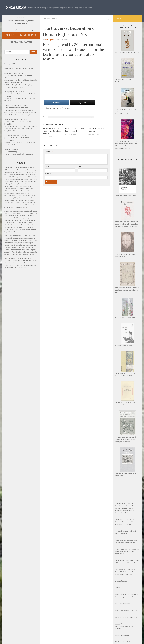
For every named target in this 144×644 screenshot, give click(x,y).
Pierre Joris (49, 40)
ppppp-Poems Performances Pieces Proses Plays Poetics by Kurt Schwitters (127, 591)
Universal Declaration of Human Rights (83, 117)
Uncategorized (50, 19)
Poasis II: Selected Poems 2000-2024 (127, 42)
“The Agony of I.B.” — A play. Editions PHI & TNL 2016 (125, 342)
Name (48, 166)
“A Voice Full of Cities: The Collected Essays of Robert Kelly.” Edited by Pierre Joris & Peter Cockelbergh (127, 214)
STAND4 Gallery (10, 85)
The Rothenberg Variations (125, 607)
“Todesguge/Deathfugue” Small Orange (125, 70)
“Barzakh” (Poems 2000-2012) (125, 296)
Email (80, 166)
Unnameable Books (11, 99)
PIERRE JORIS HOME (21, 42)
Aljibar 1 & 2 (120, 552)
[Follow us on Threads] (35, 35)
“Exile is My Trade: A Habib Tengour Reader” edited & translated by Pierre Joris (125, 487)
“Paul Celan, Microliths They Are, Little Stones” (126, 433)
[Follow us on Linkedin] (32, 35)
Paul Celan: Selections (123, 568)
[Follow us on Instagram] (28, 35)
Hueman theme (32, 639)
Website (48, 174)
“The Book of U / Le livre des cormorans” (125, 371)
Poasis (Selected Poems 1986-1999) (127, 575)
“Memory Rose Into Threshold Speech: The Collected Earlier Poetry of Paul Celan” (126, 404)
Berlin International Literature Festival (59, 117)
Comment (49, 152)
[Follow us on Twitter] (25, 35)
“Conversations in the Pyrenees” (126, 182)
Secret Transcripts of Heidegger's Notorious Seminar (52, 131)
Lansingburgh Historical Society (15, 126)
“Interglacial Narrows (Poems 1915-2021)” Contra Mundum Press (127, 101)
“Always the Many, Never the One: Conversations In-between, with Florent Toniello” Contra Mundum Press (127, 134)
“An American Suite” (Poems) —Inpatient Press (126, 245)
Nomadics (16, 7)
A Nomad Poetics (121, 546)
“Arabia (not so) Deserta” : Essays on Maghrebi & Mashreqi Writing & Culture (127, 271)
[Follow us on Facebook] (21, 35)
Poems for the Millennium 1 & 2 (126, 582)
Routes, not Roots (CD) (123, 600)
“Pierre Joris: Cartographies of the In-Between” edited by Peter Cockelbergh (127, 516)
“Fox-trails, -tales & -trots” (124, 317)
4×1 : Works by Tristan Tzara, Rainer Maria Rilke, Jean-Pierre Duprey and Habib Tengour (126, 537)
